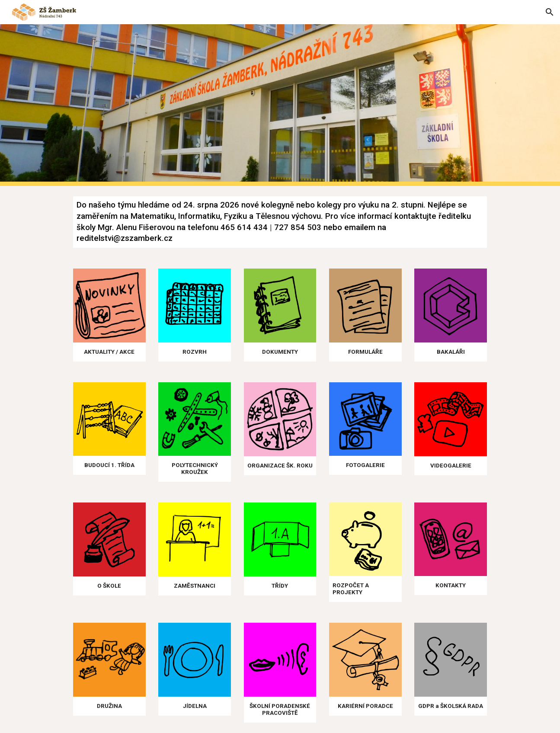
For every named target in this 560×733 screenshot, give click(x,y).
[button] (550, 12)
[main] (280, 222)
